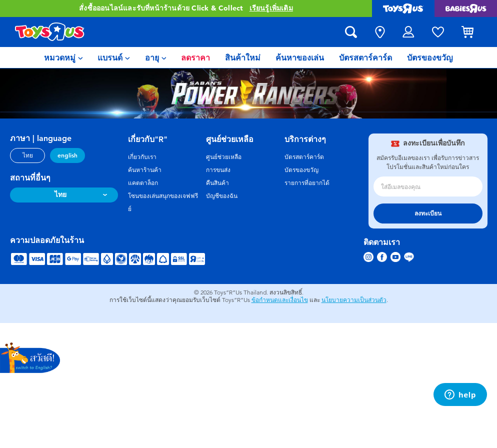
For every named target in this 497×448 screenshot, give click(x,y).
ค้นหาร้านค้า (145, 170)
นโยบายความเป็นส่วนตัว (354, 300)
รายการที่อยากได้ (307, 183)
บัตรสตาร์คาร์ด (304, 157)
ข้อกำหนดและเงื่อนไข (280, 300)
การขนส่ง (218, 170)
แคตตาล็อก (143, 183)
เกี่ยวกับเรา (142, 157)
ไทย (28, 155)
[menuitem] (63, 57)
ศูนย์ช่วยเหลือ (224, 157)
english (67, 155)
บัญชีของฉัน (222, 196)
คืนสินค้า (217, 183)
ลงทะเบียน (428, 213)
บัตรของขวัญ (301, 170)
